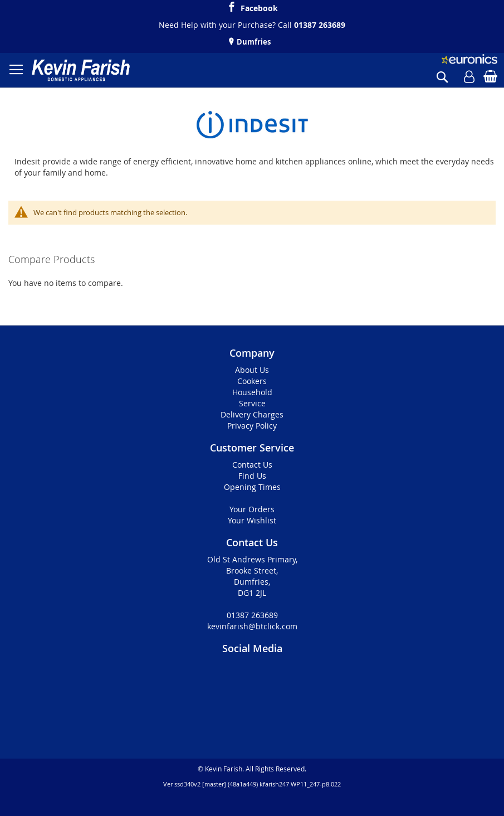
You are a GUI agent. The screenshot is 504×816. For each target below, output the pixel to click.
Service (252, 403)
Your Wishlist (252, 520)
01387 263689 (320, 25)
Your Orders (252, 509)
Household (252, 392)
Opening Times (252, 487)
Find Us (252, 476)
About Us (252, 370)
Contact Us (252, 465)
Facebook (259, 7)
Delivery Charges (252, 414)
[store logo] (81, 70)
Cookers (252, 381)
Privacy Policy (252, 426)
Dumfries (253, 42)
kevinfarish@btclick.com (252, 626)
